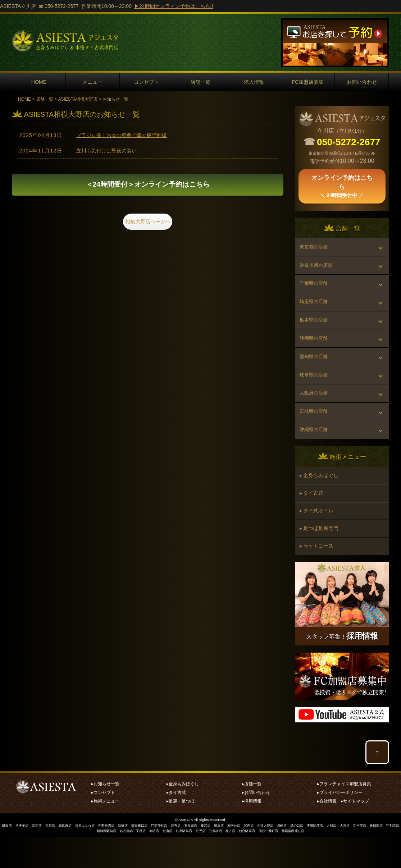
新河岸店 (391, 857)
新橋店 (134, 857)
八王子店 (24, 857)
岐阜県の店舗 (315, 392)
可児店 (219, 862)
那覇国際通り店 (319, 862)
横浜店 (238, 857)
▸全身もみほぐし (183, 815)
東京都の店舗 (315, 248)
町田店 (8, 857)
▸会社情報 (327, 832)
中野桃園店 (116, 857)
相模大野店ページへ (148, 224)
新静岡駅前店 (116, 862)
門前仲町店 (174, 857)
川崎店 (307, 857)
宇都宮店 (95, 862)
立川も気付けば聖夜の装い (106, 151)
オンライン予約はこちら (148, 186)
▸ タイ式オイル (317, 539)
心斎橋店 (235, 862)
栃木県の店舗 (315, 330)
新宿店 (41, 857)
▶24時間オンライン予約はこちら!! (174, 6)
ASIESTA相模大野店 (78, 99)
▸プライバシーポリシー (340, 824)
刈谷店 (168, 862)
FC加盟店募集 (308, 82)
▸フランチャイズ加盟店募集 (344, 815)
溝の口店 (323, 857)
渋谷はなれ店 (93, 857)
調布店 (192, 857)
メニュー (92, 82)
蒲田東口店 (152, 857)
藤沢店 (224, 857)
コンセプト (146, 82)
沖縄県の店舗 (315, 453)
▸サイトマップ (355, 832)
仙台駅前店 (269, 862)
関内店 (271, 857)
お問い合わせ (362, 82)
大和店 (361, 857)
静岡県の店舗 (315, 351)
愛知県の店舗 (315, 371)
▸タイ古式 (176, 824)
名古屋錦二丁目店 (145, 862)
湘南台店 (255, 857)
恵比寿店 (71, 857)
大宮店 (375, 857)
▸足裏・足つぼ (181, 832)
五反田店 (208, 857)
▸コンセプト (103, 824)
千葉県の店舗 (315, 289)
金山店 (183, 862)
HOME (39, 82)
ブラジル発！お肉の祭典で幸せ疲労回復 (122, 135)
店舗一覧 (200, 82)
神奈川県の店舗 (318, 269)
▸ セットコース (317, 577)
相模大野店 (289, 857)
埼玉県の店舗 (315, 310)
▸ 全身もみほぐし (320, 501)
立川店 (55, 857)
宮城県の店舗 (315, 433)
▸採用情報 (252, 832)
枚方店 (251, 862)
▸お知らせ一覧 (105, 815)
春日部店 (77, 862)
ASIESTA (186, 851)
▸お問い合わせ (256, 824)
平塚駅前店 (343, 857)
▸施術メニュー (105, 832)
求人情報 (254, 82)
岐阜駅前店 (201, 862)
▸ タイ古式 (312, 520)
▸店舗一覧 (252, 815)
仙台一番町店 (292, 862)
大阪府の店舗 (315, 412)
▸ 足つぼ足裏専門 (320, 558)
